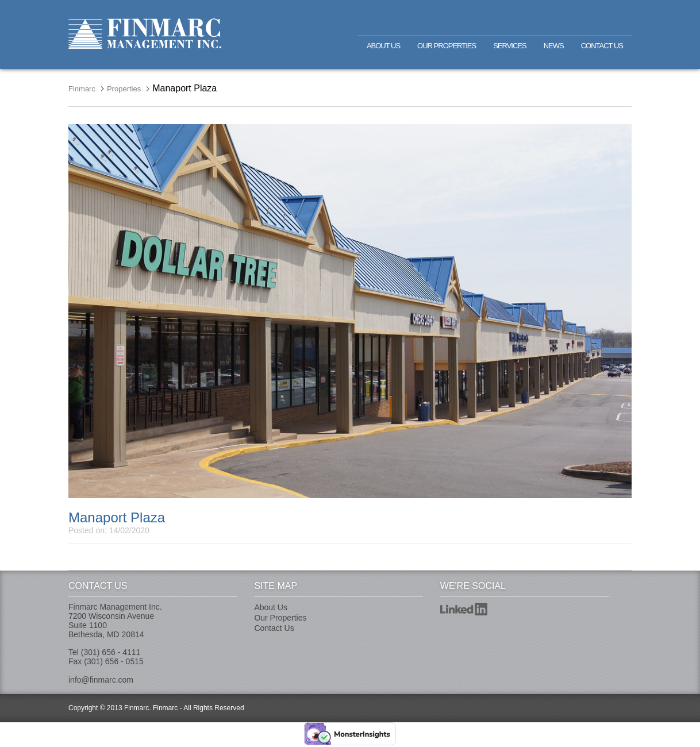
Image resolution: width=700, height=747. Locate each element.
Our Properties (447, 46)
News (554, 46)
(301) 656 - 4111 (111, 652)
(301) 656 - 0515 (114, 661)
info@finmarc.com (101, 680)
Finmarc (145, 34)
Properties (124, 89)
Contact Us (602, 46)
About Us (383, 46)
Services (510, 46)
